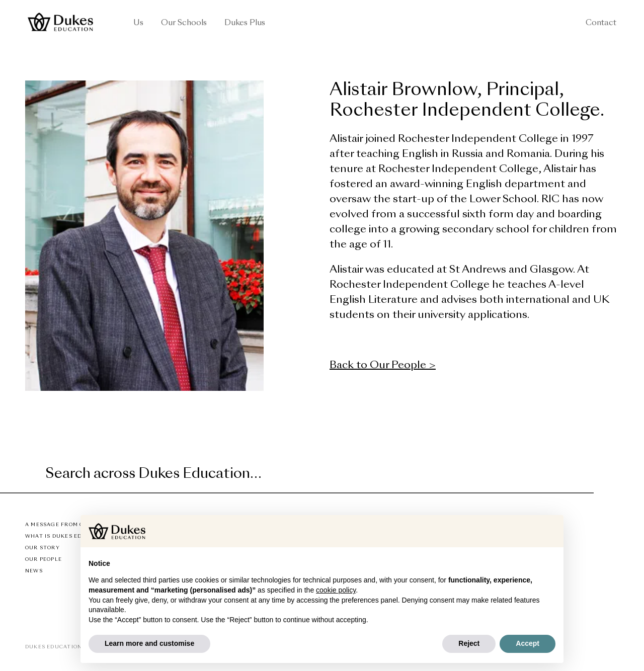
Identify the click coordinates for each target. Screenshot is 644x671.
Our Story (43, 548)
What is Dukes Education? (69, 536)
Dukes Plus (245, 23)
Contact (601, 23)
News (34, 571)
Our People (44, 560)
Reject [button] (469, 643)
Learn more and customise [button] (149, 643)
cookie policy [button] (336, 590)
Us (138, 23)
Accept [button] (528, 643)
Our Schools (184, 23)
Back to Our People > (383, 366)
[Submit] (585, 475)
